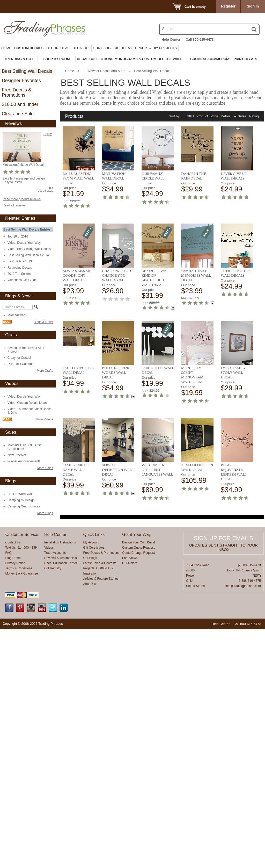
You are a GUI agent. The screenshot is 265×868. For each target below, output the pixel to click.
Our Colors (130, 802)
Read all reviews (14, 205)
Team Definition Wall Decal (237, 627)
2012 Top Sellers (19, 274)
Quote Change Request (138, 792)
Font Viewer (130, 797)
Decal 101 (81, 48)
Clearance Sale (18, 114)
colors (151, 103)
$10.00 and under (20, 104)
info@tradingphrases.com (243, 825)
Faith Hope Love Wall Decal (157, 446)
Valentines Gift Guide (22, 280)
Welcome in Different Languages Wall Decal (197, 631)
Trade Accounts (55, 792)
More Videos (44, 419)
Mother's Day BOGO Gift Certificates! (25, 447)
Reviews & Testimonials (61, 797)
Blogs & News (43, 322)
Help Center (171, 40)
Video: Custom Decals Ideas (27, 403)
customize (216, 103)
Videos (49, 787)
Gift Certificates (94, 787)
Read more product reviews (22, 199)
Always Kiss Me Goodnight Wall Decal (195, 262)
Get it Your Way (137, 774)
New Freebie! (17, 455)
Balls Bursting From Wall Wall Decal (78, 178)
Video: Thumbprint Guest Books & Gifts (30, 411)
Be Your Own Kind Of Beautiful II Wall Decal (233, 353)
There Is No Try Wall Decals (117, 446)
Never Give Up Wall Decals (234, 176)
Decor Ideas (58, 48)
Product (202, 116)
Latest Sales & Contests (100, 802)
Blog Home (13, 797)
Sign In (253, 6)
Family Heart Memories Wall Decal (77, 448)
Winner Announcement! (24, 461)
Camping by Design (21, 500)
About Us (90, 823)
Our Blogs (90, 797)
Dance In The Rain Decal (194, 176)
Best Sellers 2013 (20, 261)
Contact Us (13, 781)
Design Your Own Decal (139, 781)
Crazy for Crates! (19, 358)
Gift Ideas (123, 48)
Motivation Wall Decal (114, 176)
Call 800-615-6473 (200, 40)
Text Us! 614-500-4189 (21, 787)
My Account (91, 781)
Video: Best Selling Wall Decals (29, 249)
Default (226, 116)
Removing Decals (20, 268)
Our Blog (102, 48)
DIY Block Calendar (21, 364)
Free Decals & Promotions (17, 92)
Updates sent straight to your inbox (223, 786)
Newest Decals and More (107, 71)
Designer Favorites (21, 81)
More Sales (45, 468)
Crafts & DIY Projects (156, 48)
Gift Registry (53, 807)
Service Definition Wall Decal (157, 629)
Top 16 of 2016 (18, 236)
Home (6, 48)
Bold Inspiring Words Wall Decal (195, 448)
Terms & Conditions (19, 807)
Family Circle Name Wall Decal (115, 629)
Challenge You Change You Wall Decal (235, 262)
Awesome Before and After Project (26, 350)
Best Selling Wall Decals (27, 71)
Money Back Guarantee (21, 813)
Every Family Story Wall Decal (75, 629)
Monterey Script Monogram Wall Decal (232, 538)
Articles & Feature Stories (101, 818)
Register (228, 6)
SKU (190, 116)
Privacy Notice (15, 802)
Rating (254, 116)
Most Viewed (16, 315)
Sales (242, 116)
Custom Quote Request (138, 787)
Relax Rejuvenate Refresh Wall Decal (234, 715)
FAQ (8, 792)
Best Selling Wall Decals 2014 (28, 255)
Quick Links (94, 774)
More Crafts (45, 371)
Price (215, 116)
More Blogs (45, 513)
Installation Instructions (60, 781)
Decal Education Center (61, 802)
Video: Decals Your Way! (24, 243)
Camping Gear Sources (24, 506)
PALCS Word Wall (20, 494)
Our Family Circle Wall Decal (153, 178)
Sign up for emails (223, 777)
